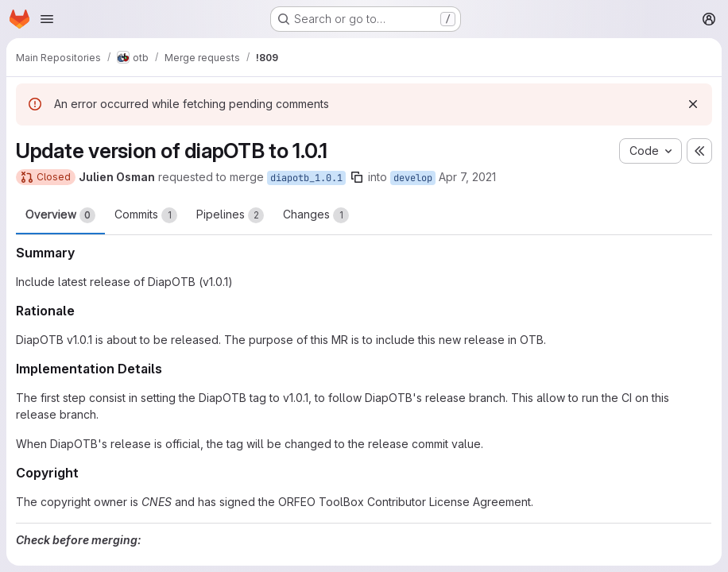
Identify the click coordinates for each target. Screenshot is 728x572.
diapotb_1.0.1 (306, 178)
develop (413, 178)
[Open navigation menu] (47, 19)
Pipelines (230, 215)
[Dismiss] (693, 104)
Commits (146, 215)
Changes (316, 215)
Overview (60, 215)
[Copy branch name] (357, 177)
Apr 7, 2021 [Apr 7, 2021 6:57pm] (467, 177)
